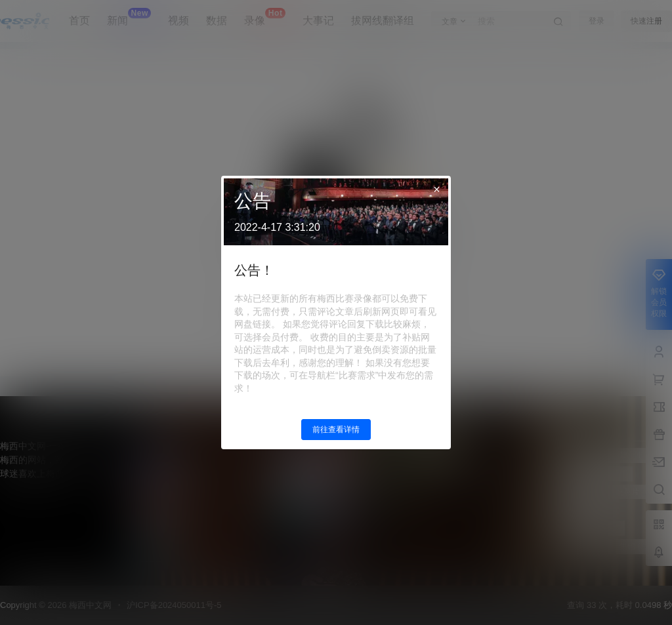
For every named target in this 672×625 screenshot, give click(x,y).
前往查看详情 (336, 430)
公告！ (254, 270)
